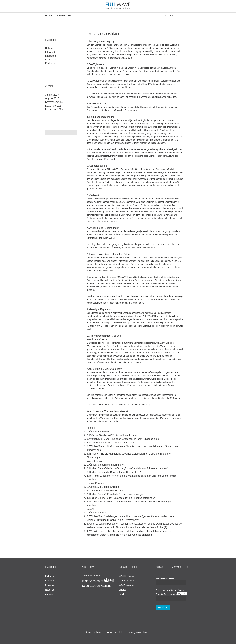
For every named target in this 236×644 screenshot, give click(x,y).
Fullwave (50, 48)
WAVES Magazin (127, 576)
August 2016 (52, 98)
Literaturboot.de (126, 581)
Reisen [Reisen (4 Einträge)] (107, 580)
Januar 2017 (52, 95)
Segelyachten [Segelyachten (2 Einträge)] (91, 586)
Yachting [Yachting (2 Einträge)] (106, 586)
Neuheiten (64, 16)
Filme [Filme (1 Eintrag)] (98, 575)
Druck (122, 594)
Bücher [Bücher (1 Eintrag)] (93, 575)
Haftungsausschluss (137, 632)
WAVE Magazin (126, 585)
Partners (50, 63)
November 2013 (54, 109)
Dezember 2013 (54, 106)
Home (49, 16)
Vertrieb (123, 590)
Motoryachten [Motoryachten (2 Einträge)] (91, 581)
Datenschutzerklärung (140, 405)
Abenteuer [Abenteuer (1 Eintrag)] (86, 575)
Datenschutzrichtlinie (115, 632)
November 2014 (54, 102)
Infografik (50, 52)
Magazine (51, 56)
